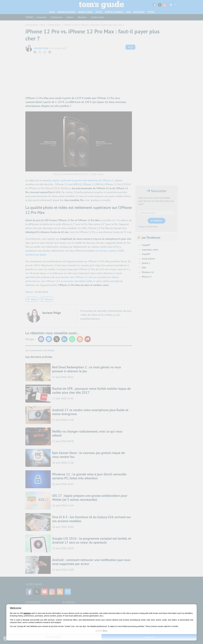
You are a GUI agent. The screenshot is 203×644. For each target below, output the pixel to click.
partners (27, 613)
